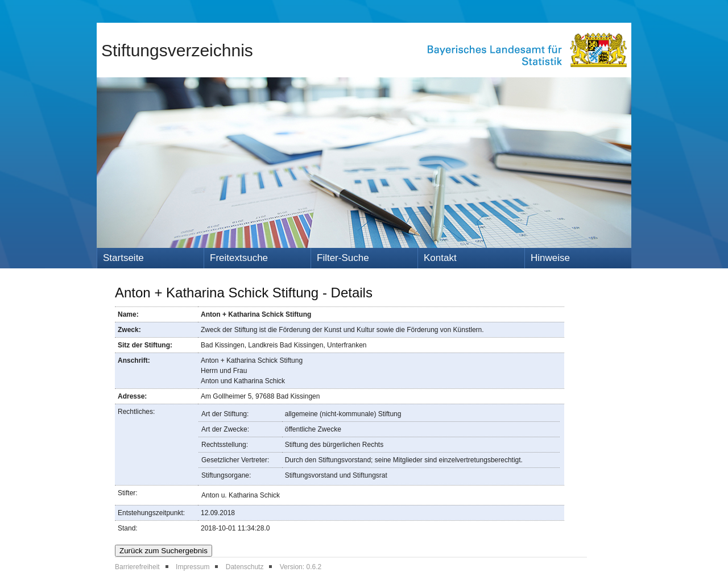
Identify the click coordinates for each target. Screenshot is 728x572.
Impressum (193, 567)
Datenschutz (245, 567)
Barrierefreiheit (137, 567)
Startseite (123, 258)
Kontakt (440, 258)
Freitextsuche (239, 258)
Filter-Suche (343, 258)
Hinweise (550, 258)
